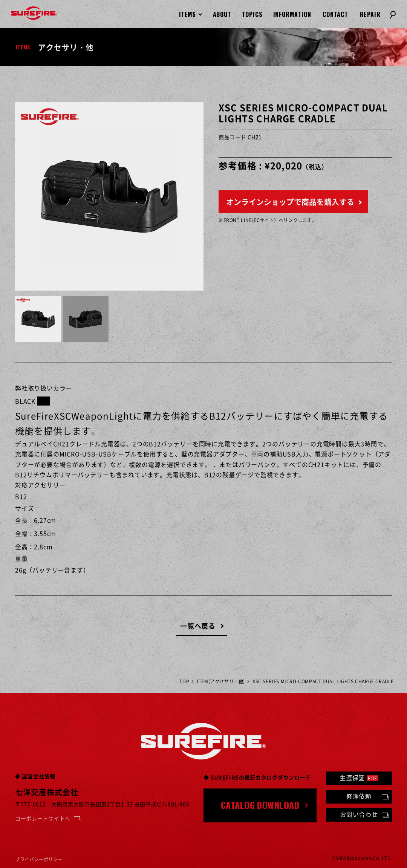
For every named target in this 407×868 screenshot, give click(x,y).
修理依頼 (359, 796)
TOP (184, 681)
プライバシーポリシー (39, 859)
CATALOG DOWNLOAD (260, 805)
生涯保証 (359, 778)
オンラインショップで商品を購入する (290, 202)
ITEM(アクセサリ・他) (221, 681)
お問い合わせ (359, 814)
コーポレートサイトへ (43, 818)
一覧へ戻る (198, 626)
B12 (21, 496)
